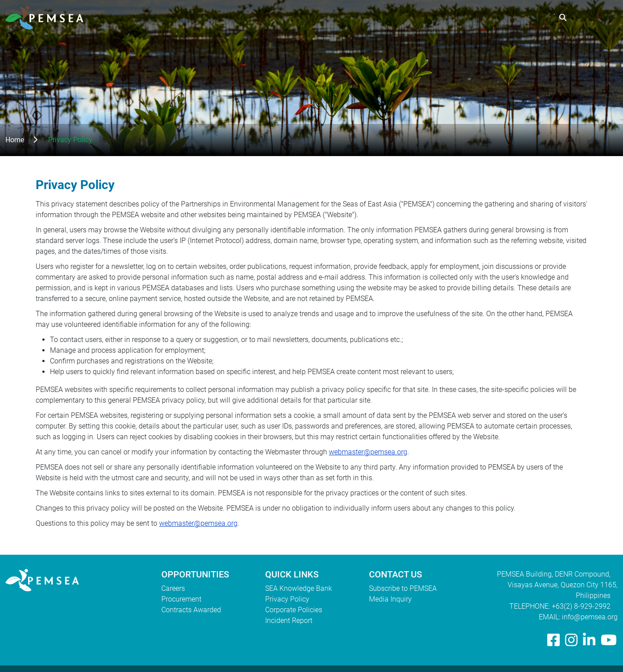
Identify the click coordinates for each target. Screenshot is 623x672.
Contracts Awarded (191, 610)
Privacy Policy (287, 599)
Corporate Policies (294, 610)
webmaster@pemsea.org (368, 452)
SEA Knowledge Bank (299, 588)
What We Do (412, 18)
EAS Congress (523, 18)
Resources (466, 18)
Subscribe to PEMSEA (403, 588)
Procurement (181, 599)
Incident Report (289, 620)
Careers (173, 588)
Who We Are (355, 18)
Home (15, 140)
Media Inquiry (390, 599)
